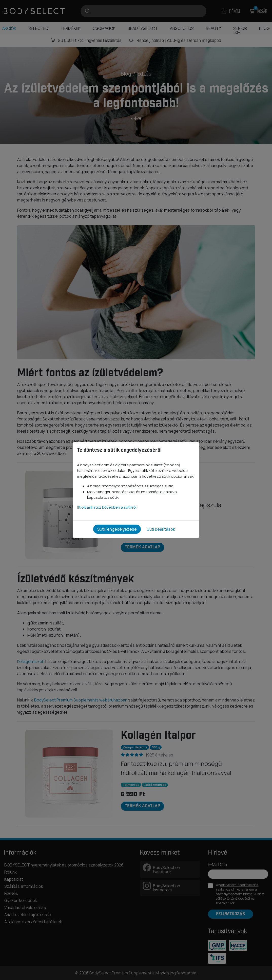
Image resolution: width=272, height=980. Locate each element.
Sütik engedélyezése (117, 529)
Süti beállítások (161, 529)
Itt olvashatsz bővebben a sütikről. (107, 507)
